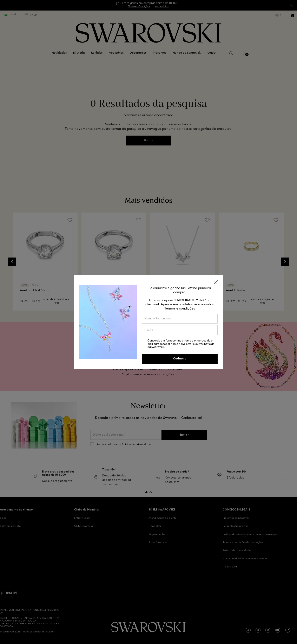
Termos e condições (180, 308)
